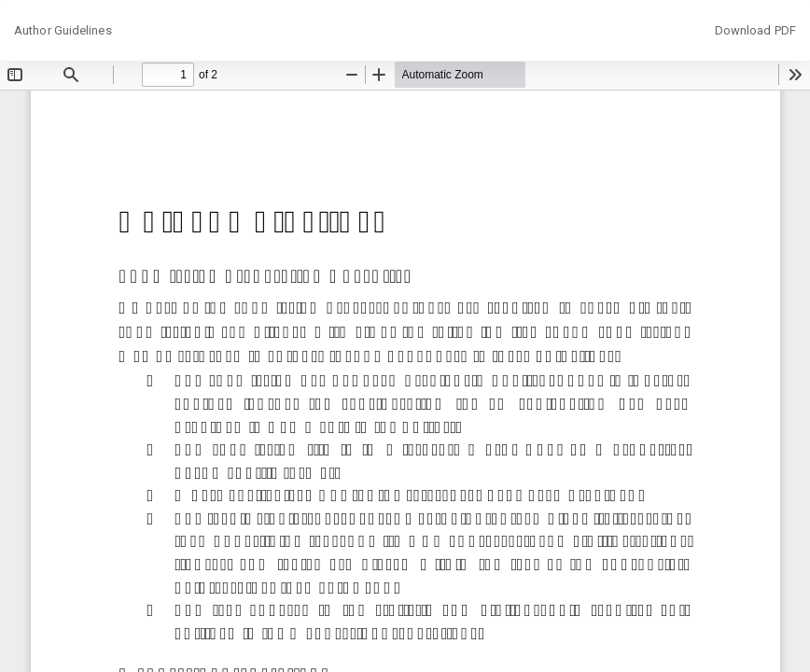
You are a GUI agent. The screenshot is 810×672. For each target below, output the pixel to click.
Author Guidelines (63, 30)
